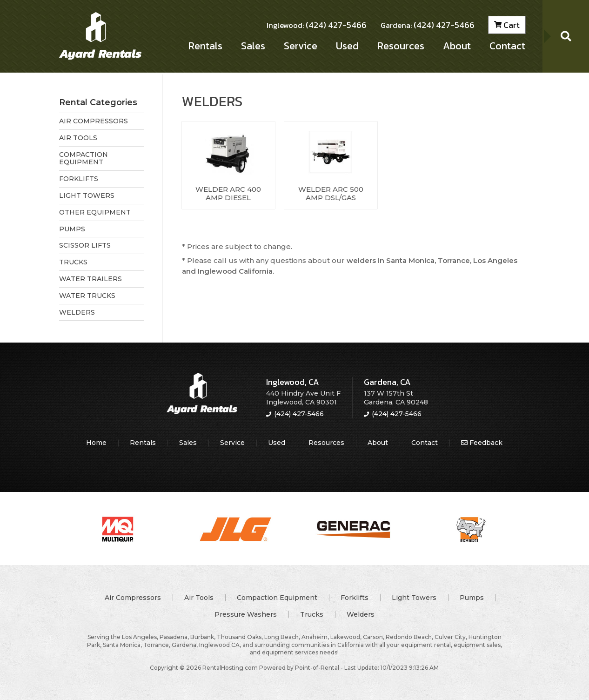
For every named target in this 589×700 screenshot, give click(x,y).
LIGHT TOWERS (87, 195)
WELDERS (77, 312)
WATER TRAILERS (90, 279)
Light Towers (414, 598)
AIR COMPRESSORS (94, 121)
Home (96, 443)
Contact (507, 47)
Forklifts (355, 598)
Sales (253, 47)
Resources (401, 47)
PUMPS (72, 229)
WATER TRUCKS (87, 296)
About (457, 47)
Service (300, 47)
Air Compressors (133, 598)
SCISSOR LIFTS (85, 245)
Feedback (482, 443)
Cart (507, 26)
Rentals (205, 47)
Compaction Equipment (277, 598)
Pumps (472, 598)
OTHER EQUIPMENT (95, 212)
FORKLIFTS (79, 179)
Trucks (312, 614)
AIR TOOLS (78, 138)
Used (347, 47)
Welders (361, 614)
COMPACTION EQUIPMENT (84, 158)
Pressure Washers (246, 614)
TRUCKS (73, 262)
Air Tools (199, 598)
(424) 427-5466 (317, 26)
